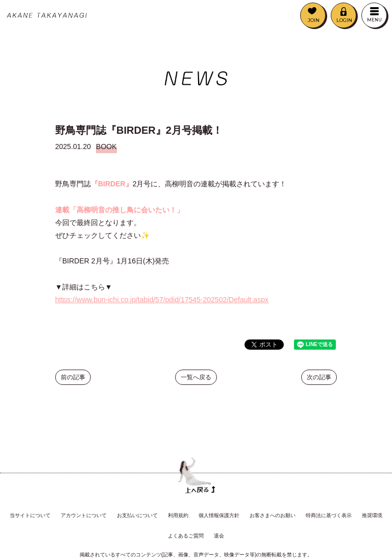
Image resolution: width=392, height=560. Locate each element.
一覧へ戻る (196, 379)
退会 (219, 536)
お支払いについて (137, 515)
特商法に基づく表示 (329, 515)
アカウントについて (84, 515)
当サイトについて (30, 515)
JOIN (314, 20)
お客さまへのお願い (273, 515)
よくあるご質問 (186, 536)
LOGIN (344, 20)
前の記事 (73, 379)
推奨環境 (372, 515)
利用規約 (178, 515)
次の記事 (319, 379)
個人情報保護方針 (219, 515)
